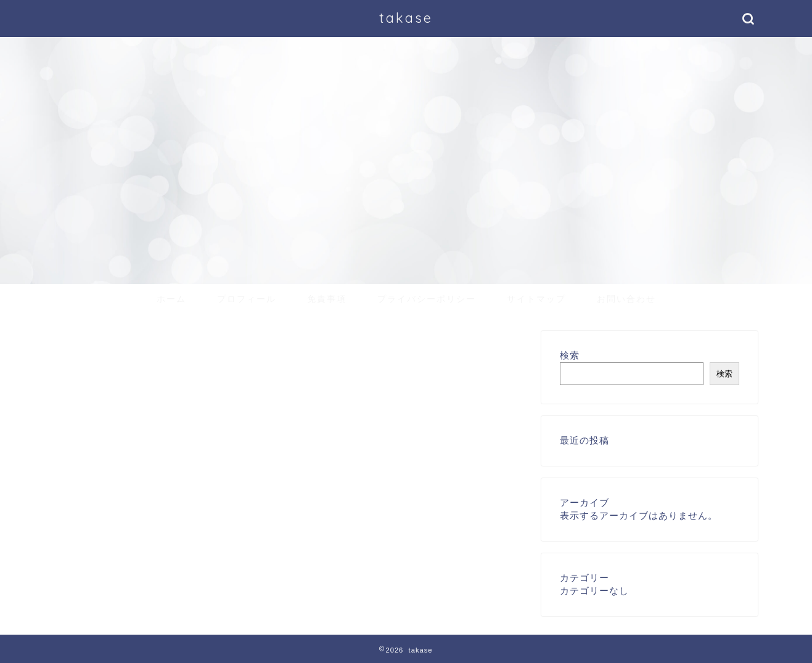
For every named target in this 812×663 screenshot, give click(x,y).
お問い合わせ (626, 299)
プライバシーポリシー (427, 299)
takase (406, 18)
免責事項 (327, 299)
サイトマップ (536, 299)
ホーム (171, 299)
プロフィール (247, 299)
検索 (570, 355)
